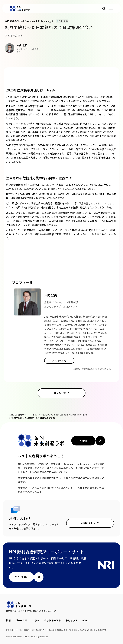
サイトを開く (21, 577)
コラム (34, 415)
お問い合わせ (88, 523)
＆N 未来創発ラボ (18, 415)
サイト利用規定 (22, 630)
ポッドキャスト (52, 620)
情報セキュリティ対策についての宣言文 (90, 630)
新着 (8, 620)
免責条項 (10, 630)
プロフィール (58, 361)
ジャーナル (21, 620)
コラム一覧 (60, 393)
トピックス (72, 620)
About (83, 441)
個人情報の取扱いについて (60, 630)
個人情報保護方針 (39, 630)
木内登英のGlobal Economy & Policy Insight (64, 415)
